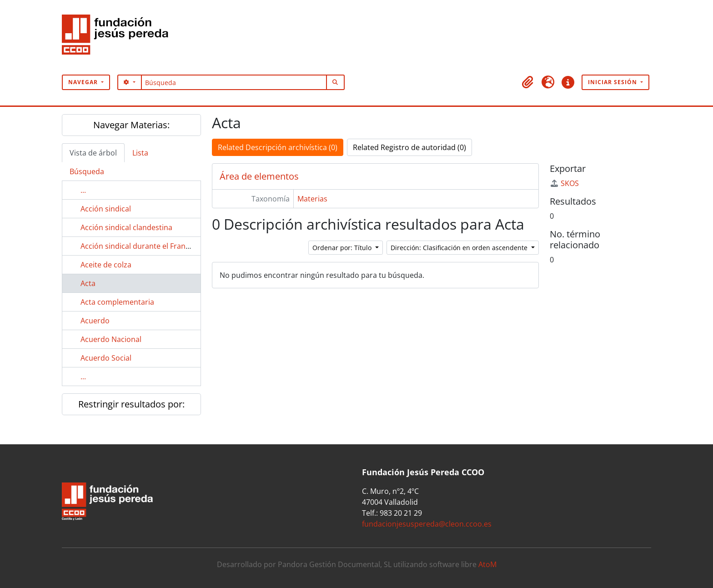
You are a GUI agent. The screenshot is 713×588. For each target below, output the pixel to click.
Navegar (84, 82)
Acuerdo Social (106, 358)
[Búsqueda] (234, 82)
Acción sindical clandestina (126, 227)
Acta (88, 283)
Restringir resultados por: (131, 404)
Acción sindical (106, 209)
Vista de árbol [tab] (93, 153)
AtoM (487, 564)
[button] (528, 82)
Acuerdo (95, 321)
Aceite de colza (106, 265)
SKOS (564, 183)
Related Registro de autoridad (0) (409, 147)
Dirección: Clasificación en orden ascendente (460, 248)
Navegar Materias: (131, 125)
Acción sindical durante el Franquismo (146, 246)
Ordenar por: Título (343, 248)
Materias (312, 199)
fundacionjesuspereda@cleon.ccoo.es (427, 524)
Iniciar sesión (613, 82)
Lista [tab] (140, 153)
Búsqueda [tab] (87, 171)
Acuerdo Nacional (111, 339)
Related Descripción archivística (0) (278, 147)
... (83, 190)
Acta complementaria (117, 302)
